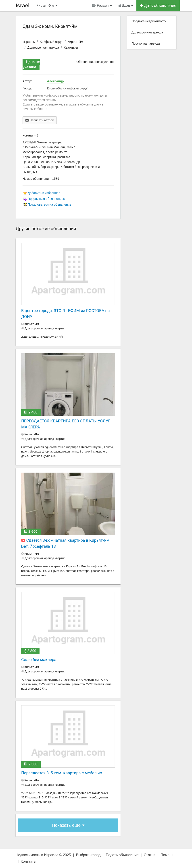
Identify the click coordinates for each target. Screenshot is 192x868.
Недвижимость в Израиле (37, 855)
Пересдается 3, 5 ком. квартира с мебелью (62, 773)
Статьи (150, 855)
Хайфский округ (51, 42)
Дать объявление (158, 6)
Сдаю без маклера (39, 660)
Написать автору (40, 120)
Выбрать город (88, 855)
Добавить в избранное (44, 193)
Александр (55, 81)
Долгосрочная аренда (43, 48)
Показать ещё (68, 825)
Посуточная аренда (146, 43)
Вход (126, 5)
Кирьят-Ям (47, 5)
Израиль (29, 42)
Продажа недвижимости (149, 21)
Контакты (28, 861)
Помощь (167, 855)
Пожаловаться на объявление (49, 205)
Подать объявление (122, 855)
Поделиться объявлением (47, 199)
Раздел (102, 5)
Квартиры (71, 48)
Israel (23, 5)
